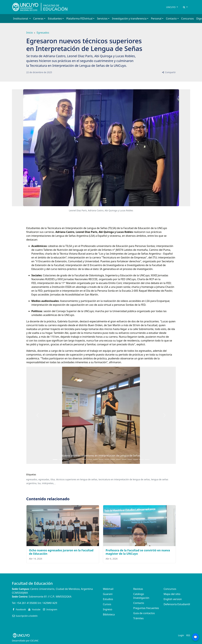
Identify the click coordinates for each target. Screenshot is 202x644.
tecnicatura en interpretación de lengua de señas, (124, 479)
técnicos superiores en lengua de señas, (77, 479)
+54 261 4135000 (27, 603)
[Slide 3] (72, 459)
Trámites (139, 618)
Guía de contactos (144, 613)
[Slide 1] (61, 459)
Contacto (139, 603)
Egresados (43, 33)
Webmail (108, 589)
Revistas (138, 589)
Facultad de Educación (32, 583)
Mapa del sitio (172, 594)
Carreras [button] (38, 19)
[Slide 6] (90, 459)
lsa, (39, 483)
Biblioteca (109, 614)
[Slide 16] (147, 459)
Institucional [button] (21, 19)
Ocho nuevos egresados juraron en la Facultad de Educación (61, 552)
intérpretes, (48, 483)
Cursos (107, 604)
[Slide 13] (130, 459)
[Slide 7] (95, 459)
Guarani (108, 594)
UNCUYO (171, 7)
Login (181, 635)
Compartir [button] (169, 72)
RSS (188, 635)
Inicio (30, 33)
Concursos (188, 19)
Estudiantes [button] (55, 19)
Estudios (108, 599)
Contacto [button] (171, 19)
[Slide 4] (78, 459)
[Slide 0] (55, 459)
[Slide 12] (124, 459)
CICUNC (34, 641)
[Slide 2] (67, 459)
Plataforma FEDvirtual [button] (79, 19)
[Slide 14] (136, 459)
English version (173, 599)
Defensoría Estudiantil (177, 604)
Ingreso (108, 609)
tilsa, (53, 479)
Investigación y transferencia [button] (129, 19)
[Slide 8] (101, 459)
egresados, (32, 479)
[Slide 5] (84, 459)
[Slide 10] (113, 459)
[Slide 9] (107, 459)
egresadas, (44, 479)
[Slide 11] (118, 459)
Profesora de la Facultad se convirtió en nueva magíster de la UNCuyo (138, 552)
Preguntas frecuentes (146, 608)
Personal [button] (156, 19)
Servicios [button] (102, 19)
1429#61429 (50, 603)
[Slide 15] (141, 459)
